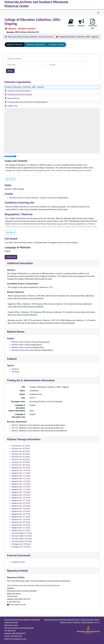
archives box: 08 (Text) (21, 465)
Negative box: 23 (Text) (21, 506)
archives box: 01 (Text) (21, 446)
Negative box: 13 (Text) (21, 479)
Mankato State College (21, 345)
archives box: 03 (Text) (21, 451)
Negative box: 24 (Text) (21, 509)
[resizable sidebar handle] (11, 156)
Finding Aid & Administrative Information (31, 380)
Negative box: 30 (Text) (21, 525)
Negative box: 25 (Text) (21, 511)
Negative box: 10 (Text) (21, 470)
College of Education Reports (19, 91)
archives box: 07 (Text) (21, 462)
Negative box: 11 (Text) (21, 473)
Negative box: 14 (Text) (21, 481)
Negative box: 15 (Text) (21, 484)
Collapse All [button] (11, 257)
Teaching (15, 372)
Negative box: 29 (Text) (21, 522)
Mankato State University (22, 347)
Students (15, 369)
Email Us (77, 623)
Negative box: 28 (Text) (21, 520)
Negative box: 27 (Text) (21, 517)
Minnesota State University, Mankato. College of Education (33, 198)
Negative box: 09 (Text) (21, 468)
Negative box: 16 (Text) (21, 487)
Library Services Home (90, 620)
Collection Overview (14, 45)
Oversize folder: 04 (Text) (22, 541)
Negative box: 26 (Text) (21, 514)
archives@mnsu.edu (18, 605)
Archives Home (66, 623)
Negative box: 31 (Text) (21, 528)
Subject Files (13, 106)
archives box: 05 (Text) (21, 457)
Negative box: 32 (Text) (21, 530)
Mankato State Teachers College (25, 342)
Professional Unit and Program (20, 95)
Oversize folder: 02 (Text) (22, 536)
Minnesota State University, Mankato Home (62, 620)
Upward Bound (13, 98)
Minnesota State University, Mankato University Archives (31, 37)
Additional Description (20, 263)
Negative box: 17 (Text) (21, 489)
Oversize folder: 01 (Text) (22, 533)
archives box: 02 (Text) (21, 449)
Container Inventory (56, 45)
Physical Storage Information (24, 439)
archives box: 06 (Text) (21, 459)
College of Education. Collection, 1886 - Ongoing (24, 87)
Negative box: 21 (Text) (21, 500)
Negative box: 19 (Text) (21, 495)
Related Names (16, 332)
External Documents (19, 555)
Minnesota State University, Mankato (26, 350)
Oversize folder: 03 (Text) (22, 539)
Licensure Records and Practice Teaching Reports (27, 102)
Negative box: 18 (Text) (21, 492)
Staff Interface (88, 623)
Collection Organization (36, 45)
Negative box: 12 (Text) (21, 476)
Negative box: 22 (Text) (21, 503)
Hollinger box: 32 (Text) (21, 544)
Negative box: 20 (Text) (21, 498)
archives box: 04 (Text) (21, 454)
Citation (71, 23)
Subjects (12, 359)
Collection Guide (18, 562)
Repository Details (17, 571)
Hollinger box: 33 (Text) (21, 547)
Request (81, 23)
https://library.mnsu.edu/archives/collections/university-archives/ (34, 585)
